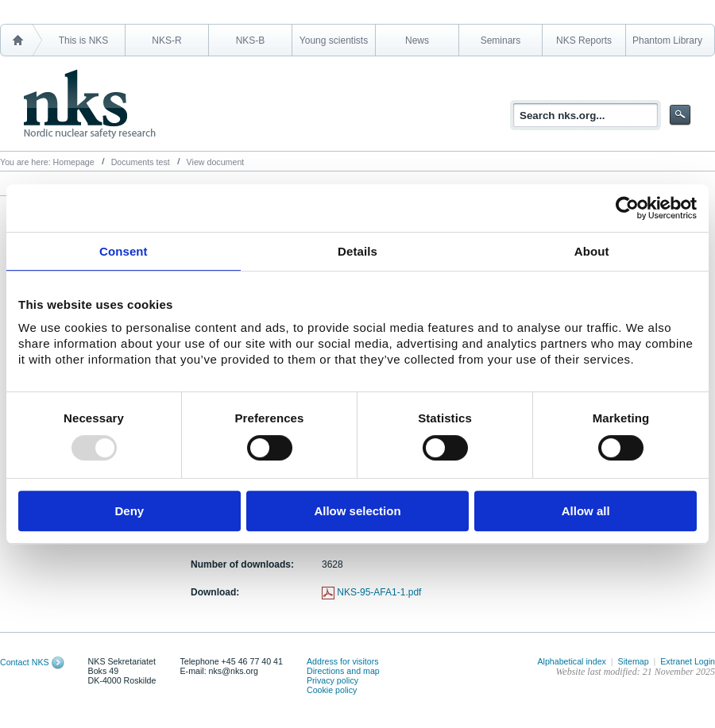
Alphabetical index (572, 661)
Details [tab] (357, 251)
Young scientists (334, 40)
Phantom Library (667, 40)
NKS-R (166, 40)
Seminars (501, 40)
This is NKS (84, 40)
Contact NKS (25, 662)
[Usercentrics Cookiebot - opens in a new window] (627, 208)
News (417, 40)
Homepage (74, 162)
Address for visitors (343, 661)
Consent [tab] (124, 251)
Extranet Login (688, 661)
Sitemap (634, 661)
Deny (129, 511)
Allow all (586, 511)
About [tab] (592, 251)
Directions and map (343, 671)
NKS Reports (584, 40)
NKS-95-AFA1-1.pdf (379, 592)
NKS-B (251, 40)
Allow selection (357, 511)
